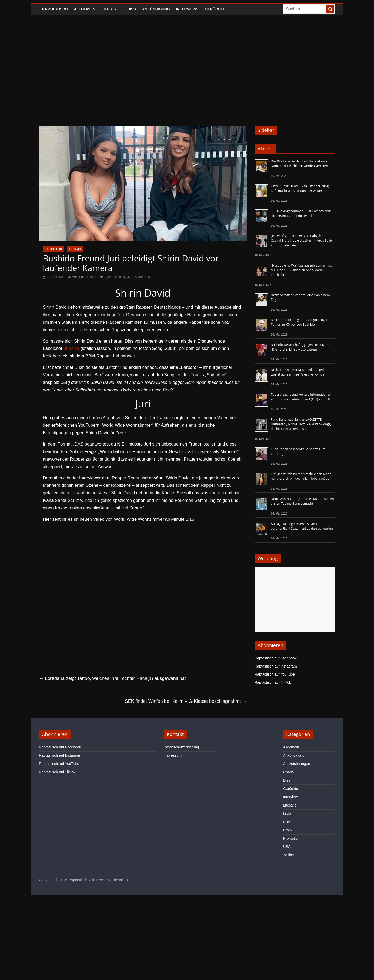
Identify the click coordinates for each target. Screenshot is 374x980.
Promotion (291, 838)
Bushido (119, 277)
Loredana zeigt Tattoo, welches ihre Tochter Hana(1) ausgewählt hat (112, 678)
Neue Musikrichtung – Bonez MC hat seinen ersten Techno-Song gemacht (302, 501)
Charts (288, 772)
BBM (108, 277)
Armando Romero (84, 277)
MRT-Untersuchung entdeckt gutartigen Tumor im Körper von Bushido (300, 322)
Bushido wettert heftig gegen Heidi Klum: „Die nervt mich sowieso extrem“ (301, 347)
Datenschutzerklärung (181, 747)
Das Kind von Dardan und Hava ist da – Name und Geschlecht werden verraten (299, 164)
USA (287, 847)
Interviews (187, 9)
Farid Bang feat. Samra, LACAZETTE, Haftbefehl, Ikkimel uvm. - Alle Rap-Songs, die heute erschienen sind (301, 424)
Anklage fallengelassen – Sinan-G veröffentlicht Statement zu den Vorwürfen (302, 526)
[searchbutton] (330, 9)
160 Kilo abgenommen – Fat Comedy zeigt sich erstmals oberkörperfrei (301, 213)
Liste (287, 814)
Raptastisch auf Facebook (276, 658)
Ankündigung (156, 9)
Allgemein (85, 9)
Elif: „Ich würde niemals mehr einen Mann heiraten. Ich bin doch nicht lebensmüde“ (301, 476)
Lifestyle (111, 9)
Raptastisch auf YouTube (275, 674)
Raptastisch (55, 9)
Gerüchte (215, 9)
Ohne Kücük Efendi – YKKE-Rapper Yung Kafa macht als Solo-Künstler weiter (300, 188)
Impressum (173, 755)
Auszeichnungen (297, 764)
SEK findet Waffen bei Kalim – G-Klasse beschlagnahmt (186, 701)
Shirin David (143, 277)
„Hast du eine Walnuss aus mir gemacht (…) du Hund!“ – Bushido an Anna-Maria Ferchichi (302, 270)
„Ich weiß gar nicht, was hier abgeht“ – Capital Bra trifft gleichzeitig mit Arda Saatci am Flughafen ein (302, 241)
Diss (132, 9)
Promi (288, 830)
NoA (287, 822)
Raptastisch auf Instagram (276, 666)
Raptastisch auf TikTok (273, 682)
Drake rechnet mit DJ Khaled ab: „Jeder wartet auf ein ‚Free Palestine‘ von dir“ (299, 372)
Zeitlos (288, 855)
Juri (130, 277)
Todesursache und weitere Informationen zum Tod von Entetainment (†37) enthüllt (301, 397)
